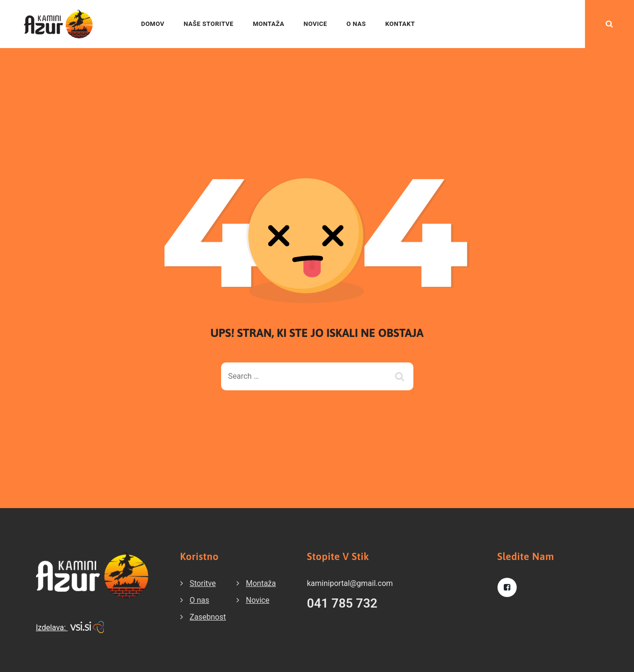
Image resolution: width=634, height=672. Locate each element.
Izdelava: (70, 628)
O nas (356, 24)
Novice (316, 24)
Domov (153, 24)
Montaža (269, 24)
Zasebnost (208, 617)
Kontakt (400, 24)
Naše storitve (209, 24)
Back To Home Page (309, 425)
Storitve (203, 583)
